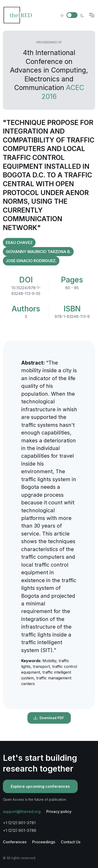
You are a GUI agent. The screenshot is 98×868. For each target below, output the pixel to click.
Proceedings (44, 842)
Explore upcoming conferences (40, 786)
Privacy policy (59, 812)
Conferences (15, 842)
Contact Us (71, 842)
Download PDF (49, 718)
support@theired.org (22, 812)
